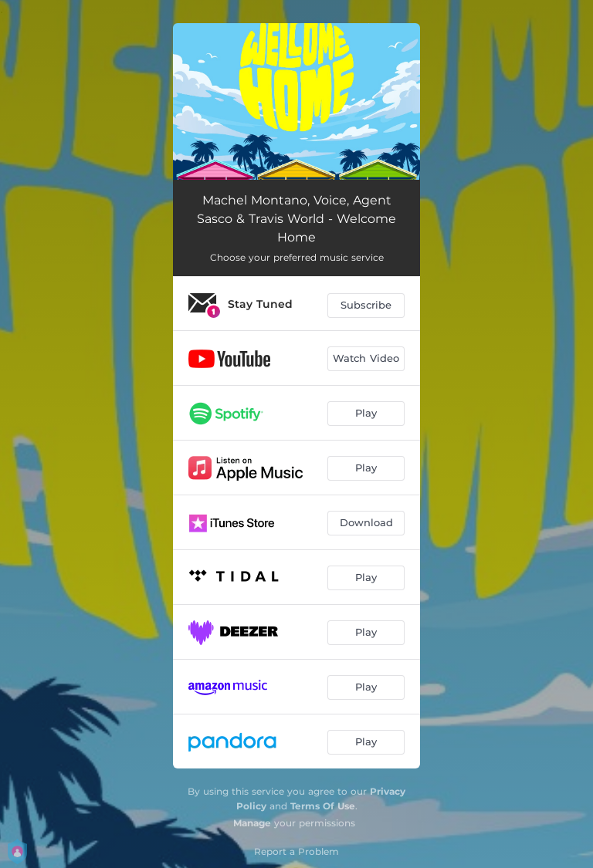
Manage (252, 823)
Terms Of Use (323, 806)
